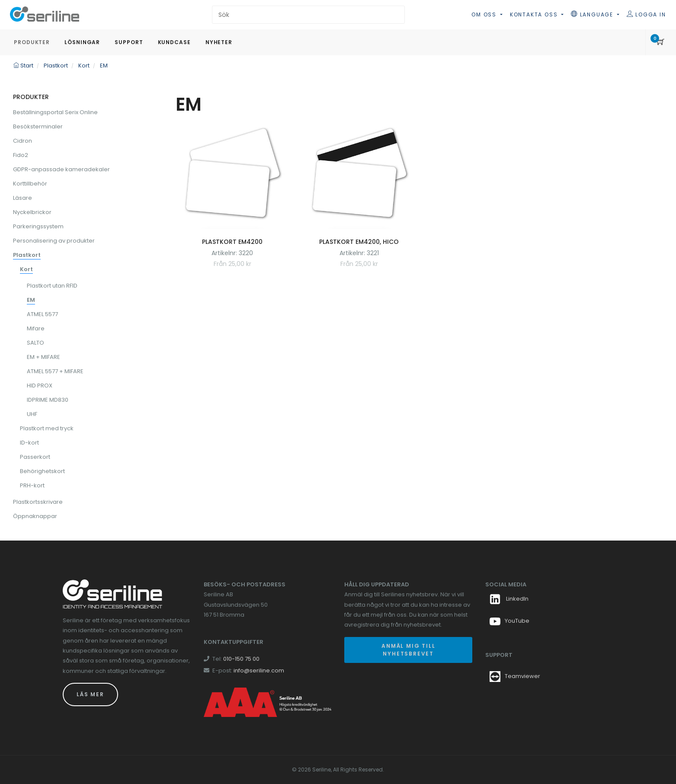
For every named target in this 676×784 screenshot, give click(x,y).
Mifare (36, 328)
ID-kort (29, 443)
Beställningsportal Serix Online (55, 112)
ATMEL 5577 (42, 314)
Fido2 (21, 155)
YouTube (509, 621)
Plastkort (27, 255)
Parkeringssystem (38, 226)
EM (31, 300)
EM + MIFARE (43, 357)
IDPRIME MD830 (48, 400)
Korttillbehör (30, 184)
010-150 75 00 (241, 659)
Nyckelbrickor (32, 212)
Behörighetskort (42, 471)
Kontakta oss (535, 14)
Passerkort (35, 457)
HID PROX (40, 386)
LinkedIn (509, 599)
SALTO (35, 343)
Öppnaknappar (35, 516)
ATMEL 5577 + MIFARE (55, 371)
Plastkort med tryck (47, 428)
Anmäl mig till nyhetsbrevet (408, 650)
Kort (26, 269)
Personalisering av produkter (54, 241)
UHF (32, 414)
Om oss (485, 14)
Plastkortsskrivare (38, 502)
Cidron (22, 141)
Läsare (22, 198)
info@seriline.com (259, 670)
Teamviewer (522, 676)
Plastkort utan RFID (52, 286)
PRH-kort (32, 485)
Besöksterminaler (38, 126)
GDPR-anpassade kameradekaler (61, 169)
